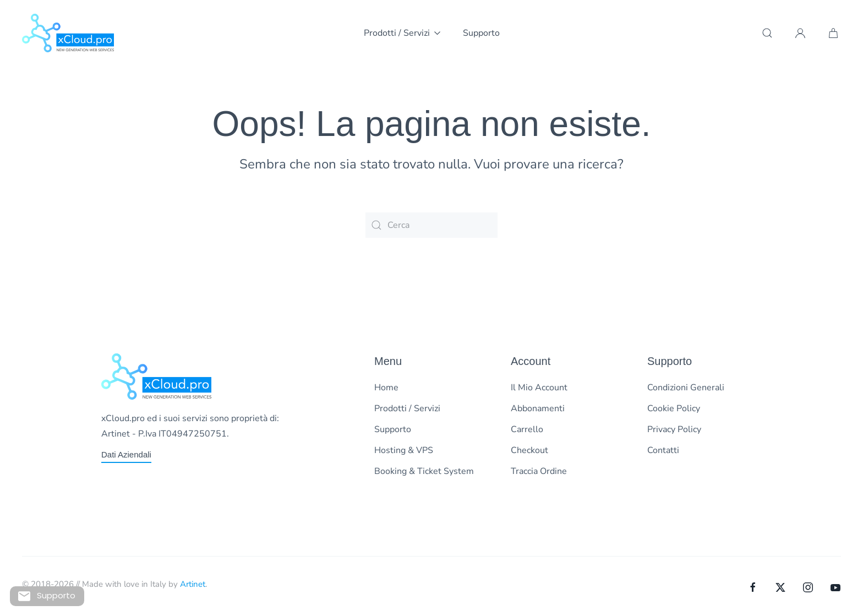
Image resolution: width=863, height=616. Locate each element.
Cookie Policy (674, 408)
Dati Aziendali (126, 454)
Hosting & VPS (404, 450)
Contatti (663, 450)
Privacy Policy (674, 429)
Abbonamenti (538, 408)
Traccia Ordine (539, 471)
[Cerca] (431, 225)
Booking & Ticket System (424, 471)
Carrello (527, 429)
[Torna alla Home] (68, 33)
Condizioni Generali (686, 388)
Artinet (193, 584)
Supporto (481, 33)
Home (386, 388)
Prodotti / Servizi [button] (402, 33)
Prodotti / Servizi (407, 408)
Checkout (529, 450)
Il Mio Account (539, 388)
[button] (767, 33)
